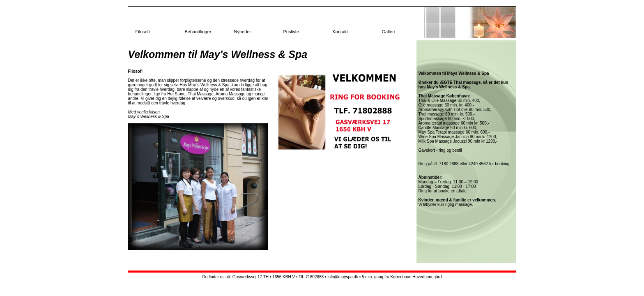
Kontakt (340, 32)
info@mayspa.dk (343, 277)
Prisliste (291, 32)
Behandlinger (198, 32)
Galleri (389, 32)
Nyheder (243, 32)
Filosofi (143, 32)
